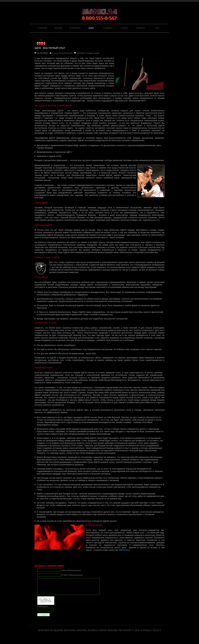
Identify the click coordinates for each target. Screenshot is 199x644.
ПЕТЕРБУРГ (75, 28)
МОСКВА (58, 28)
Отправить (43, 618)
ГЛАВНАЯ (42, 28)
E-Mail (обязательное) (72, 575)
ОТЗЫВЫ (108, 28)
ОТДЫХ (124, 28)
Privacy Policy (152, 634)
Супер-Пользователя (62, 53)
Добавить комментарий (88, 53)
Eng (157, 28)
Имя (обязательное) (71, 570)
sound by (37, 40)
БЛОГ (91, 28)
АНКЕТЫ (141, 28)
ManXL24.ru (125, 550)
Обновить (44, 610)
